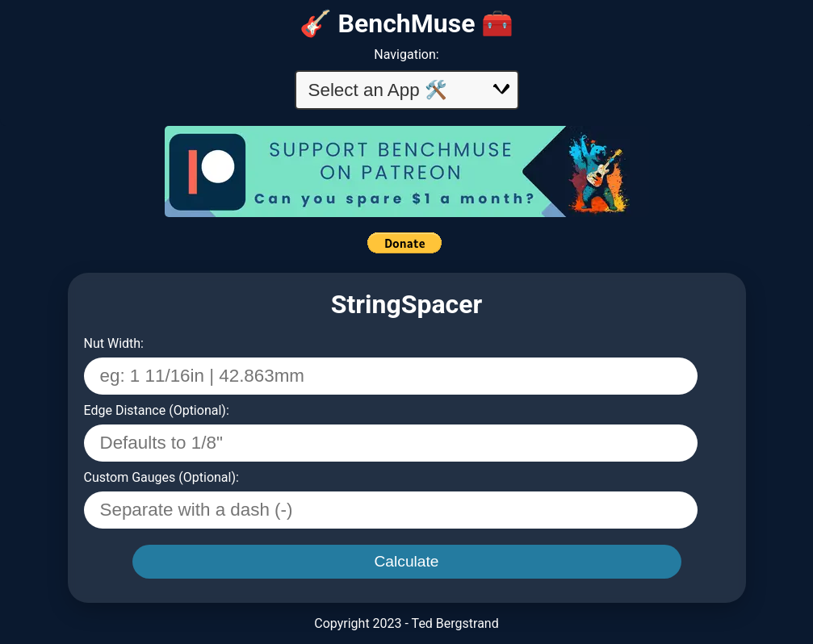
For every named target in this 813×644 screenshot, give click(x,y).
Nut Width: (114, 343)
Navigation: (406, 54)
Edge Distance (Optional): (157, 410)
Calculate (407, 561)
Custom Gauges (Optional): (161, 477)
